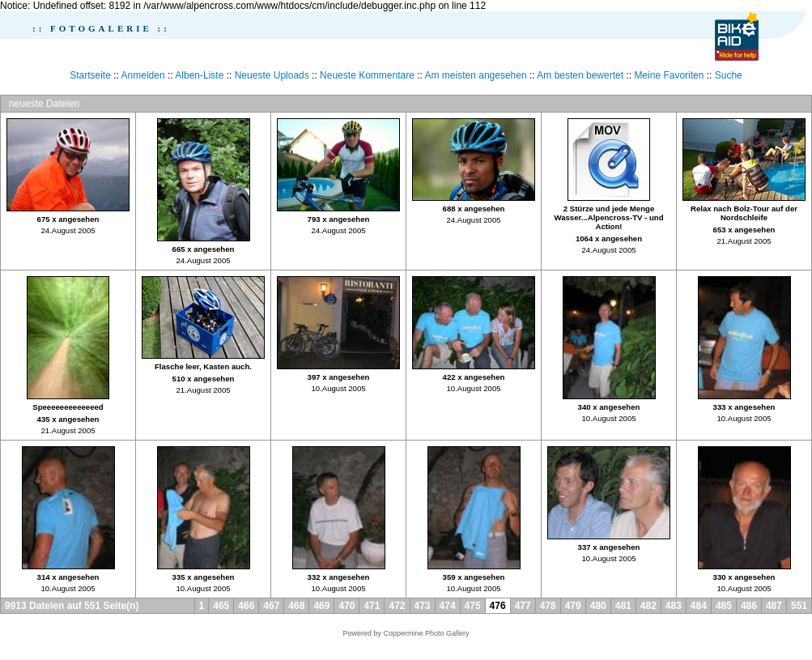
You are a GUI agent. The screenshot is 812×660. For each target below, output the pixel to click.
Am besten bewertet (580, 75)
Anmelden (143, 75)
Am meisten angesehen (476, 75)
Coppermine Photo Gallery (426, 633)
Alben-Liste (199, 75)
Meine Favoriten (669, 75)
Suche (729, 75)
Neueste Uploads (272, 75)
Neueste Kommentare (367, 75)
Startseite (90, 75)
